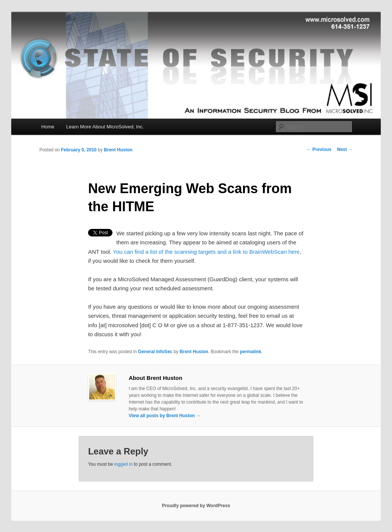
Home (48, 127)
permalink (251, 352)
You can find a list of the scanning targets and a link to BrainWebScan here (206, 252)
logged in (124, 464)
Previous (319, 149)
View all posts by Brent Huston (165, 416)
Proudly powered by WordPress (196, 506)
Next (345, 149)
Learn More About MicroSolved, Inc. (105, 127)
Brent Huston (118, 150)
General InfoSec (155, 352)
